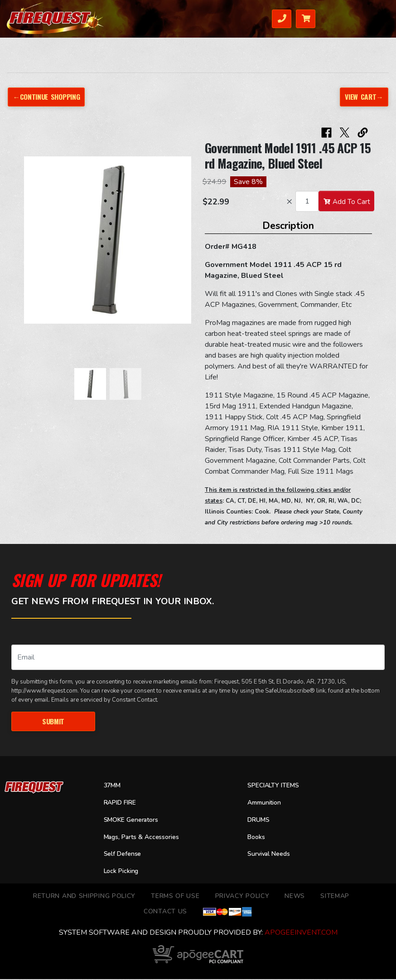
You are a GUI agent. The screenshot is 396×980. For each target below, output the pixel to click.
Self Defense (125, 855)
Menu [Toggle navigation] (372, 18)
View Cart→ (363, 97)
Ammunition (267, 803)
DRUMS (260, 820)
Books (257, 838)
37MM (113, 786)
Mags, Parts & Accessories (146, 838)
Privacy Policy (242, 896)
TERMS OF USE (175, 896)
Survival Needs (272, 855)
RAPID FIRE (122, 803)
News (295, 896)
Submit (53, 721)
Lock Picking (123, 872)
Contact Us (165, 912)
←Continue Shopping (47, 97)
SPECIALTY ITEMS (276, 786)
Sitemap (335, 896)
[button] (33, 245)
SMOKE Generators (135, 820)
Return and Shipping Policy (84, 896)
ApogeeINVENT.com (301, 933)
